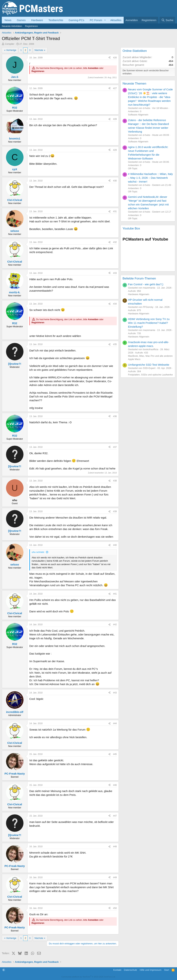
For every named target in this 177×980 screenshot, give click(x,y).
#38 (115, 481)
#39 (115, 511)
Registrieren (31, 26)
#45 (115, 754)
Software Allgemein (138, 115)
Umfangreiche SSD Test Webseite (149, 365)
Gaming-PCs (76, 20)
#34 (115, 304)
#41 (115, 594)
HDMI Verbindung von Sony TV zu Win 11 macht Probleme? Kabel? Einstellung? (149, 323)
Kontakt (117, 970)
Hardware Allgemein (139, 294)
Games (21, 20)
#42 (115, 625)
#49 (115, 877)
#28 (115, 119)
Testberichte (56, 20)
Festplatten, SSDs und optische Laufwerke (150, 375)
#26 (115, 58)
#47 (115, 816)
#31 (115, 211)
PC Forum (96, 20)
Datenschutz (131, 970)
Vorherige (11, 50)
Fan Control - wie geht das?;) (146, 284)
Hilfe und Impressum (151, 970)
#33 (115, 273)
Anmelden (93, 68)
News (8, 20)
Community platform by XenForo (88, 977)
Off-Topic (133, 168)
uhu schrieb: (38, 552)
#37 (115, 447)
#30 (115, 181)
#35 (115, 344)
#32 (115, 242)
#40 (115, 545)
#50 (115, 908)
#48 (115, 847)
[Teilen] (109, 58)
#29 (115, 150)
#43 (115, 693)
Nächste (39, 50)
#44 (115, 723)
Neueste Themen (134, 84)
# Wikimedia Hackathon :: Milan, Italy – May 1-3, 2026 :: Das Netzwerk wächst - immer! (150, 178)
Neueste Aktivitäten (12, 26)
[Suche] (167, 20)
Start (167, 970)
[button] (105, 20)
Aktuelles (116, 20)
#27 (115, 88)
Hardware (37, 20)
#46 (115, 785)
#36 (115, 416)
